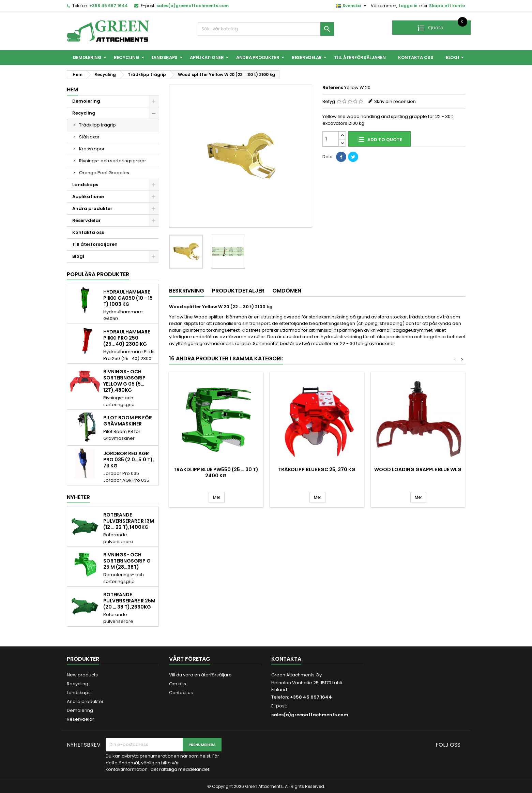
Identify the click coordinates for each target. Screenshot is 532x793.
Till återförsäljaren (360, 57)
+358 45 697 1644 (109, 6)
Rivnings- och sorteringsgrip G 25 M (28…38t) (127, 561)
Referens (333, 88)
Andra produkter (258, 57)
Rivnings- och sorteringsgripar (113, 161)
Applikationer (207, 57)
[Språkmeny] (352, 6)
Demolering (87, 57)
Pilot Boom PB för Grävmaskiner (128, 421)
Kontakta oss (416, 57)
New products (82, 675)
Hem (72, 89)
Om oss (178, 684)
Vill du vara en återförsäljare (200, 675)
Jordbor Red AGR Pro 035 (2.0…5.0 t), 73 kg (129, 460)
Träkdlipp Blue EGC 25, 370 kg (317, 469)
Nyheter (78, 497)
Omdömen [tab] (287, 291)
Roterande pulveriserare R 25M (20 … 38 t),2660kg (129, 601)
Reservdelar (307, 57)
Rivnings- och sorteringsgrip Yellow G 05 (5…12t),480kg (124, 381)
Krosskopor (92, 149)
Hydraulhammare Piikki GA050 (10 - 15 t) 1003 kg (128, 298)
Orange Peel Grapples (104, 173)
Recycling (127, 57)
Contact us (181, 693)
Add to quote (380, 139)
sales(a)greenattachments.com (193, 6)
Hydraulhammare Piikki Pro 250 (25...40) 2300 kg (127, 338)
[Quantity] (331, 139)
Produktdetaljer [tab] (238, 291)
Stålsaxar (89, 137)
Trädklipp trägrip (97, 125)
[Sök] (266, 29)
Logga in (408, 6)
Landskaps (165, 57)
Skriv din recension (395, 101)
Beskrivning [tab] (187, 291)
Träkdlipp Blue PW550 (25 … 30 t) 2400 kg (216, 473)
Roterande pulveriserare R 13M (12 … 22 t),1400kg (129, 521)
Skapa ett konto (447, 6)
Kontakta (286, 659)
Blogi (452, 57)
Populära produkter (98, 274)
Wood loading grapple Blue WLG (418, 469)
